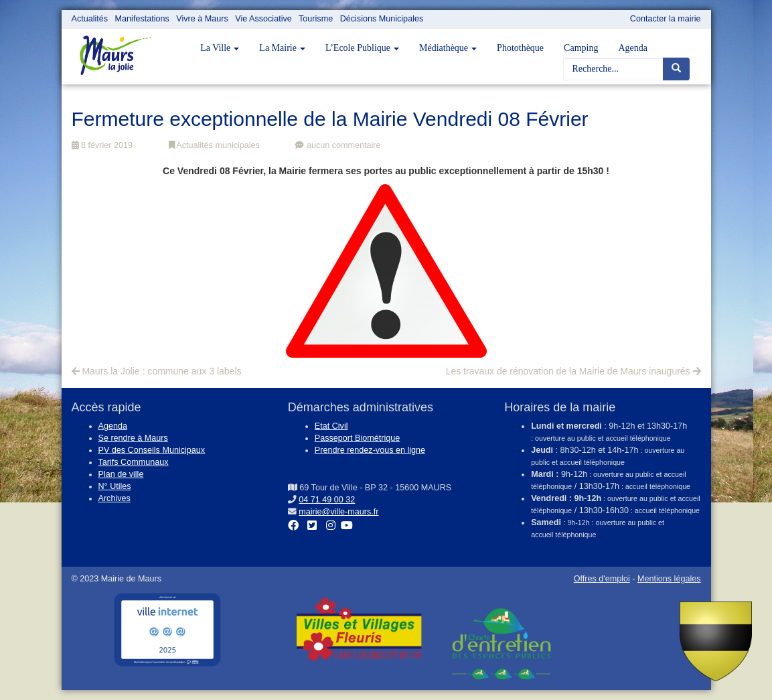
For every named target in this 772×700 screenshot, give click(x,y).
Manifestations (142, 19)
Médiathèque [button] (448, 48)
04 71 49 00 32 (327, 500)
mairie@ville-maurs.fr (338, 512)
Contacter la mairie (666, 19)
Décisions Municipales (382, 19)
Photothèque (520, 48)
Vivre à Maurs (202, 19)
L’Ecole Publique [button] (362, 48)
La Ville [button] (220, 48)
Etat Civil (331, 426)
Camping (581, 48)
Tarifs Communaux (134, 462)
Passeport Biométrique (357, 438)
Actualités (90, 19)
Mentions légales (669, 579)
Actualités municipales (214, 145)
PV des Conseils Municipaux (152, 450)
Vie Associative (263, 19)
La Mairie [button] (282, 48)
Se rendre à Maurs (133, 438)
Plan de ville (121, 474)
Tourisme (316, 19)
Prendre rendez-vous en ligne (370, 450)
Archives (114, 498)
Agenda (633, 48)
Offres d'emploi (602, 579)
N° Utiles (115, 486)
